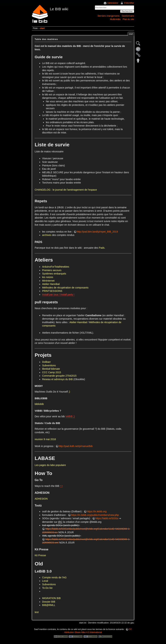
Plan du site (128, 19)
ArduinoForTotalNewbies (56, 267)
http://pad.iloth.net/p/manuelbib (76, 446)
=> (61, 486)
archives (47, 235)
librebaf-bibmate (51, 369)
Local (45, 581)
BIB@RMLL (49, 605)
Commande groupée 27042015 (59, 376)
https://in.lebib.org (97, 511)
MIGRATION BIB (51, 598)
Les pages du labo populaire (50, 465)
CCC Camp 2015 (52, 372)
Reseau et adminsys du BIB (57, 379)
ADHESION (41, 499)
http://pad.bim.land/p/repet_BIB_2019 (97, 232)
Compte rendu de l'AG (54, 577)
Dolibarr (46, 362)
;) (69, 392)
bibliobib (39, 404)
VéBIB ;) (70, 416)
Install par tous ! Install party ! (58, 294)
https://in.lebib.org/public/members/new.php (95, 515)
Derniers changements (109, 16)
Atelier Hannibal (51, 284)
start (42, 28)
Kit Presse (40, 555)
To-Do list (47, 588)
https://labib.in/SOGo (107, 518)
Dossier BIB (49, 602)
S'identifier (129, 3)
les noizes (48, 277)
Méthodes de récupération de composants (65, 288)
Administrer (113, 3)
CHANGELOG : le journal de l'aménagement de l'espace (66, 190)
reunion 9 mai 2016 (45, 439)
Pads (102, 248)
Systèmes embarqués (54, 274)
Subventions (49, 365)
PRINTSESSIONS (52, 291)
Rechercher (127, 11)
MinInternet (48, 281)
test (37, 612)
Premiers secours (52, 270)
